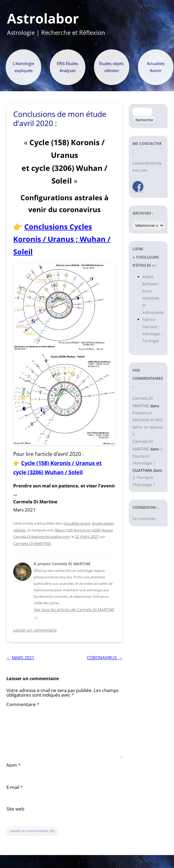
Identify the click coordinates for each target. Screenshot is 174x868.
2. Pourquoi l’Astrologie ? (148, 456)
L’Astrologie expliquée (23, 67)
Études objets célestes (112, 67)
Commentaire (23, 704)
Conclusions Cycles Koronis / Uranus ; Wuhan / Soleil (62, 239)
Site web (15, 809)
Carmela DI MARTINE (32, 543)
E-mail (15, 787)
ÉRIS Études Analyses (67, 67)
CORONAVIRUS (105, 658)
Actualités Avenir (156, 67)
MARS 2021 (20, 658)
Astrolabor (43, 19)
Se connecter (144, 519)
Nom (13, 765)
